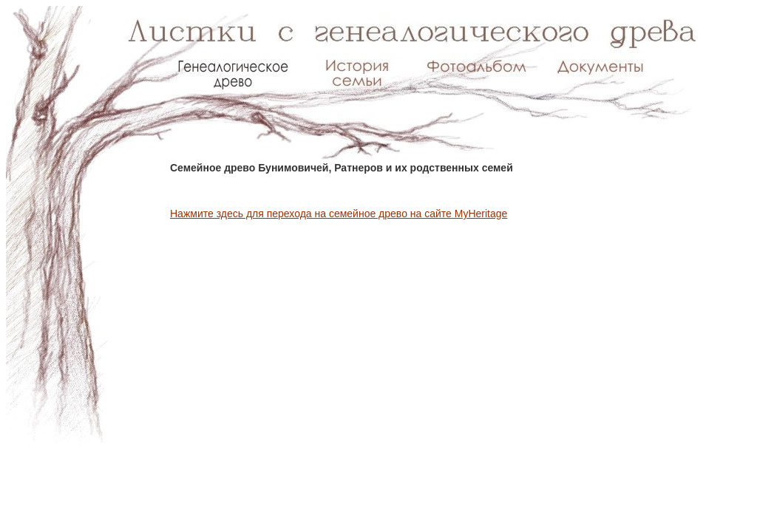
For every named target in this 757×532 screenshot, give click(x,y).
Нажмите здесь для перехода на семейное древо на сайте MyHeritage (339, 214)
